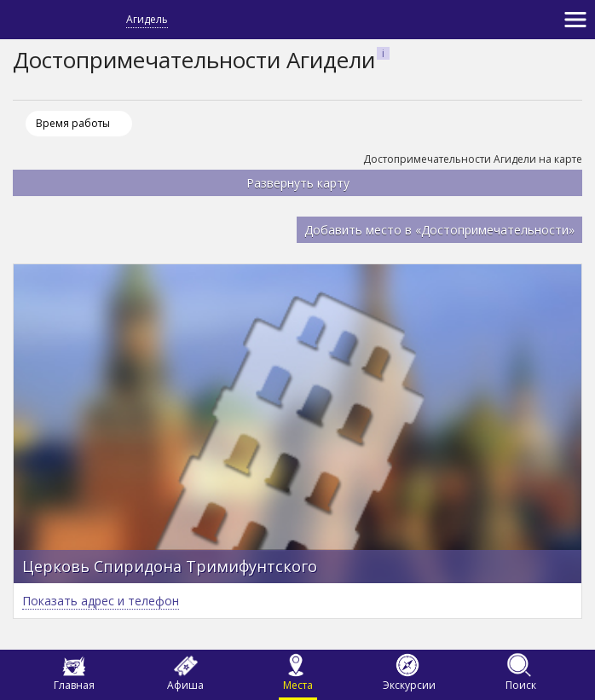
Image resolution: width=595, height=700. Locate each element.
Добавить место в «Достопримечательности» (439, 230)
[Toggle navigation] (575, 20)
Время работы (73, 123)
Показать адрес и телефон (101, 601)
